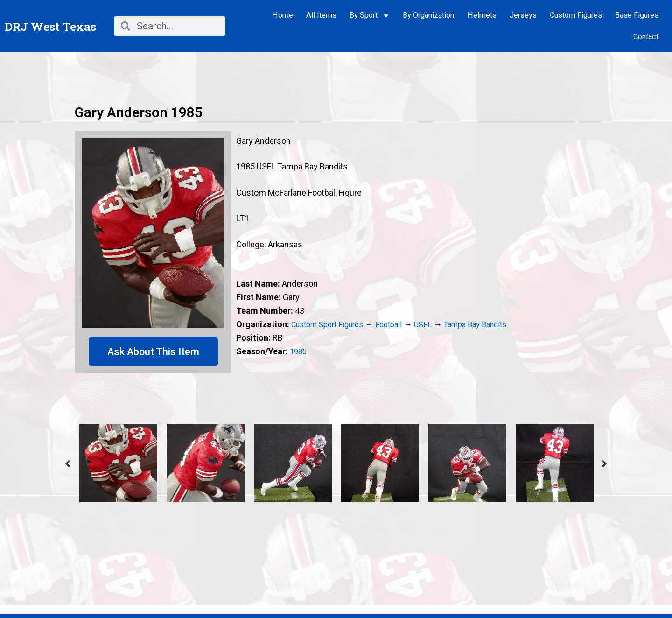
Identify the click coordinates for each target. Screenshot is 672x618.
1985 (299, 351)
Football (399, 324)
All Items (321, 15)
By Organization (428, 15)
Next (604, 464)
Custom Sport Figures (332, 324)
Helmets (482, 15)
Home (283, 15)
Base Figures (637, 15)
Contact (646, 37)
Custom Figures (576, 15)
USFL (435, 324)
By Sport (370, 16)
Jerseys (523, 15)
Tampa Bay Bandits (492, 324)
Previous (68, 464)
